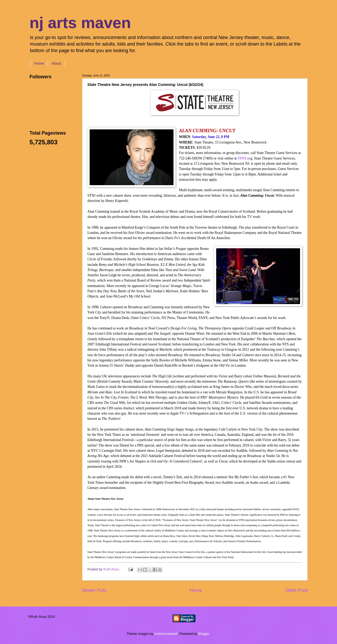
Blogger (204, 634)
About (56, 63)
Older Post (296, 590)
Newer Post (94, 590)
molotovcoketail (166, 634)
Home (39, 63)
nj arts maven (80, 23)
